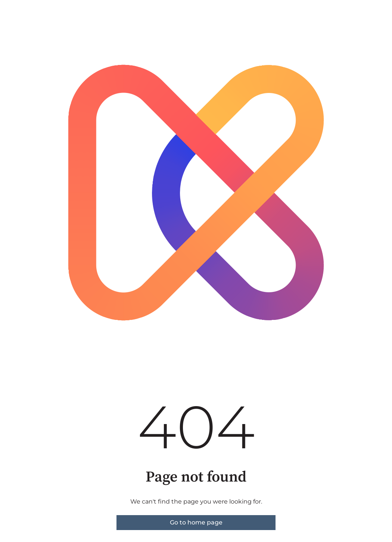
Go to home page (196, 522)
